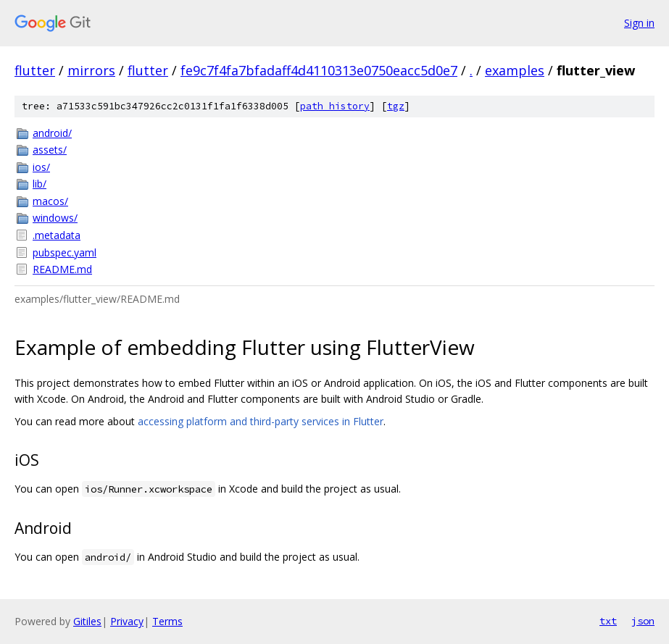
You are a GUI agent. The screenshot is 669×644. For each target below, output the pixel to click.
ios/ (41, 167)
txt (608, 621)
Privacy (127, 621)
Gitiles (87, 621)
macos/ (50, 201)
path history (335, 106)
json (643, 621)
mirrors (91, 70)
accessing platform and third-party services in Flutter (261, 421)
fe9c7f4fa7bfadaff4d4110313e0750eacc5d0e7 (319, 70)
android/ (52, 133)
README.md (62, 269)
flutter (35, 70)
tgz (396, 106)
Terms (167, 621)
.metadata (57, 235)
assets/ (50, 150)
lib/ (40, 184)
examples (515, 70)
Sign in (639, 23)
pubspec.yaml (65, 252)
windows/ (55, 218)
